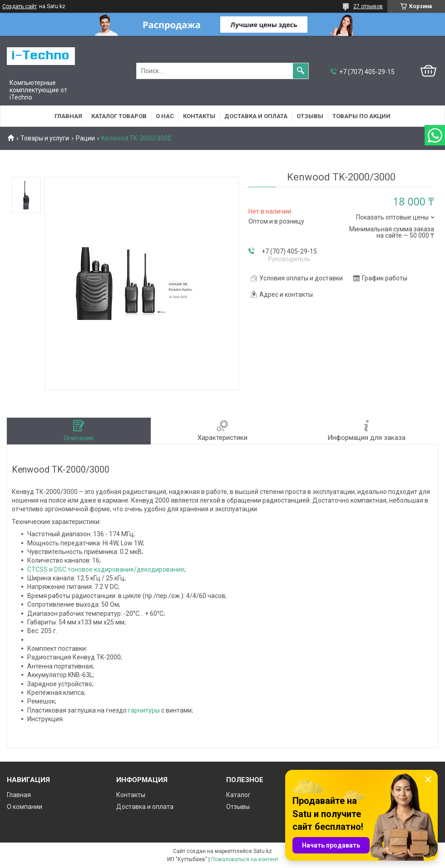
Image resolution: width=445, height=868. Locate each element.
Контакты (199, 116)
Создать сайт (20, 6)
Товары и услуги (45, 138)
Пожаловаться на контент (245, 859)
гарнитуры (144, 710)
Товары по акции (361, 116)
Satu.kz (263, 851)
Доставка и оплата (256, 116)
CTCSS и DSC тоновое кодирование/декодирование (106, 569)
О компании (25, 807)
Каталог (238, 795)
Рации (85, 138)
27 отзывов (368, 6)
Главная (68, 116)
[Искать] (301, 71)
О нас (165, 116)
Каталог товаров (119, 116)
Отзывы (310, 116)
